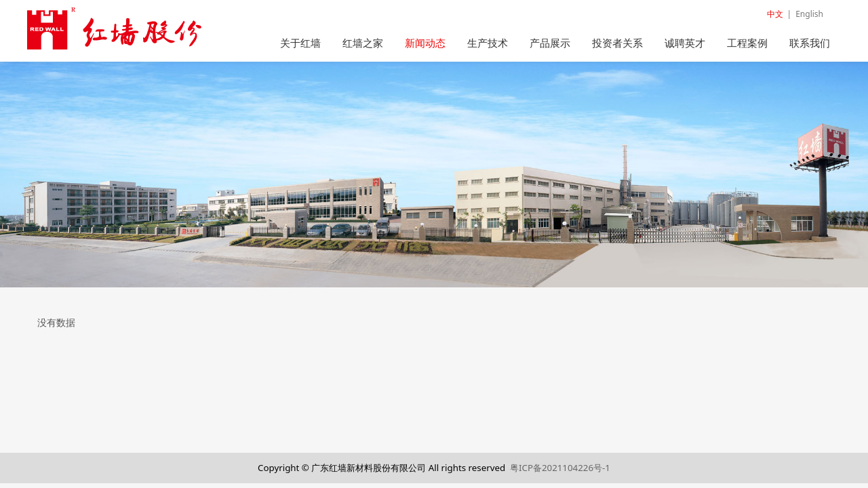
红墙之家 (363, 43)
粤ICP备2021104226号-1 (560, 468)
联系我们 (810, 43)
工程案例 (747, 43)
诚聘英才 (685, 43)
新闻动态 (425, 43)
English (809, 14)
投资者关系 (617, 43)
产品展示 (550, 43)
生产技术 (488, 43)
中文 (775, 14)
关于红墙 (300, 43)
